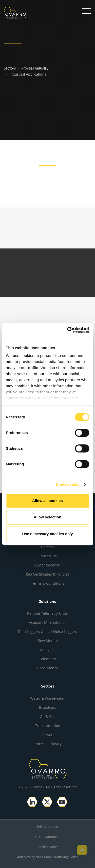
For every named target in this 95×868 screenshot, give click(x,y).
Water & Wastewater (48, 698)
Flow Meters (48, 641)
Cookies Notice (48, 847)
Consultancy (48, 668)
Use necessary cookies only (47, 534)
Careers (48, 547)
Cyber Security (48, 565)
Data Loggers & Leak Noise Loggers (48, 632)
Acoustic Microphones (48, 622)
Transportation (48, 726)
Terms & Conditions (48, 583)
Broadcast (48, 707)
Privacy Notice (48, 827)
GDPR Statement (48, 837)
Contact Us (48, 556)
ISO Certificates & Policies (48, 574)
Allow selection (48, 517)
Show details (68, 484)
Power (48, 735)
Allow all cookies (48, 501)
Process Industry (35, 68)
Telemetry (48, 659)
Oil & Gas (48, 716)
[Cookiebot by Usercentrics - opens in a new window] (68, 330)
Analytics (48, 650)
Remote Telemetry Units (48, 613)
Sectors (10, 68)
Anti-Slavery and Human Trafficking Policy (48, 857)
